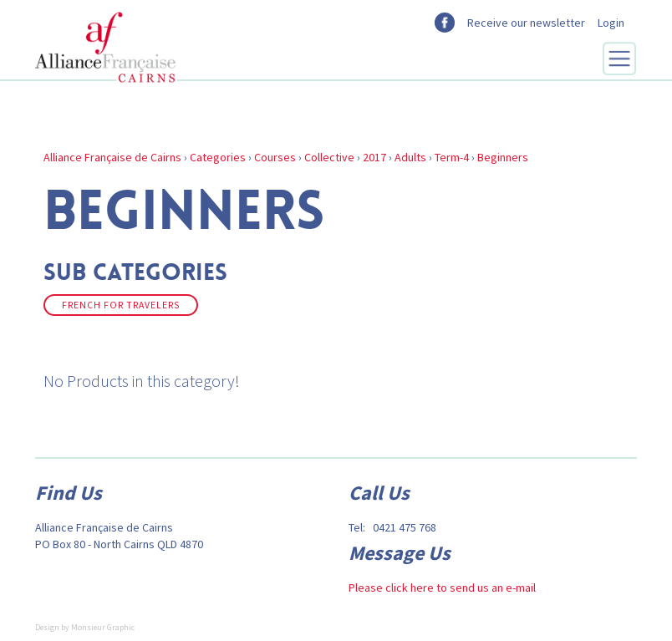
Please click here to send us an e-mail (442, 588)
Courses (275, 157)
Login (611, 23)
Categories (218, 157)
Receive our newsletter (526, 23)
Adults (410, 157)
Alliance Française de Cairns (112, 157)
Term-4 (452, 157)
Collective (329, 157)
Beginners (503, 157)
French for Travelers (121, 305)
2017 (374, 157)
